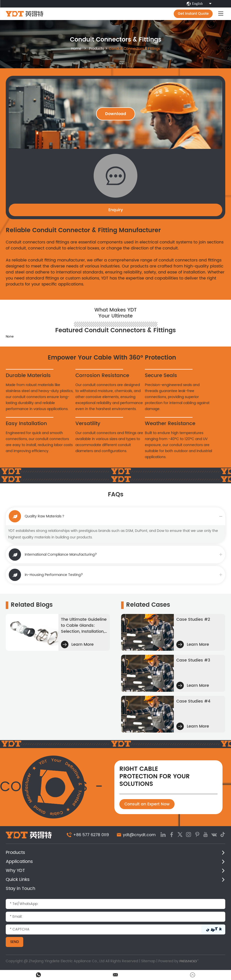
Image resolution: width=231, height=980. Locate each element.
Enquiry (116, 210)
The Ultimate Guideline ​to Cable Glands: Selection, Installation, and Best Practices (84, 625)
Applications (19, 862)
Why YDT (15, 871)
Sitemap (148, 961)
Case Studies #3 (193, 660)
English (200, 4)
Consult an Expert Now (147, 804)
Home (76, 49)
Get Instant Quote (193, 14)
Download (116, 114)
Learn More (77, 644)
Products (96, 49)
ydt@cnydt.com (139, 835)
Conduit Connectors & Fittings (134, 49)
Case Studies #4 (193, 701)
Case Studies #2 (193, 619)
